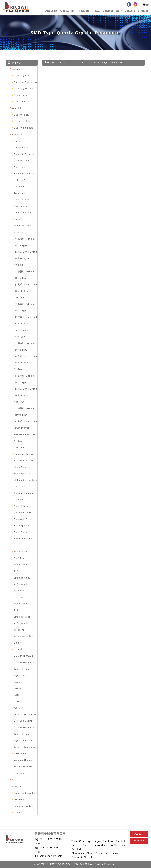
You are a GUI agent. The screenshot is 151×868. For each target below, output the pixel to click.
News (96, 11)
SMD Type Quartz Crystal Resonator (24, 659)
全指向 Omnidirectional (22, 574)
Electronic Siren (23, 519)
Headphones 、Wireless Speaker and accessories (24, 760)
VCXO (17, 708)
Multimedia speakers (25, 480)
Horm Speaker (22, 526)
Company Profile (23, 76)
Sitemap (143, 11)
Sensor (18, 643)
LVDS (17, 695)
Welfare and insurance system (24, 803)
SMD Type (19, 232)
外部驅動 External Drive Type (25, 242)
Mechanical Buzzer (24, 434)
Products (84, 11)
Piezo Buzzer (21, 330)
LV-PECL (18, 688)
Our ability (18, 108)
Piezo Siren (20, 532)
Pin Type (18, 265)
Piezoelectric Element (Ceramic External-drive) (24, 154)
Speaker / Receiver (25, 454)
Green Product (22, 121)
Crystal (18, 649)
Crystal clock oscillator (21, 679)
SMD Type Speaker (25, 461)
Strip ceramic (21, 206)
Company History (23, 89)
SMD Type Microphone (20, 561)
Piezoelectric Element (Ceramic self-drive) (24, 174)
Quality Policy (22, 115)
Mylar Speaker (22, 474)
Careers (130, 11)
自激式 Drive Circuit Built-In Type (26, 255)
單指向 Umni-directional (21, 587)
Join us (18, 812)
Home (49, 63)
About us (51, 11)
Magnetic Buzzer (23, 226)
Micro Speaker (22, 467)
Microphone (20, 551)
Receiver (19, 499)
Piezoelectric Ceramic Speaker (24, 490)
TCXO (17, 701)
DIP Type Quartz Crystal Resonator (24, 724)
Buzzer (18, 219)
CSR (119, 11)
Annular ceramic (23, 212)
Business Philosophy (25, 82)
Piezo (17, 141)
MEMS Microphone (24, 636)
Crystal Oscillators (24, 740)
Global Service (22, 101)
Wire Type (19, 297)
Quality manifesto (24, 128)
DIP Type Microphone (20, 600)
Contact (108, 11)
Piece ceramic (22, 199)
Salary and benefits (25, 793)
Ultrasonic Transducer (20, 190)
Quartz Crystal (22, 669)
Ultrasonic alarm (23, 513)
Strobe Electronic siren (24, 542)
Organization (21, 95)
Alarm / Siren (21, 506)
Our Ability (67, 11)
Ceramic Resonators (25, 714)
